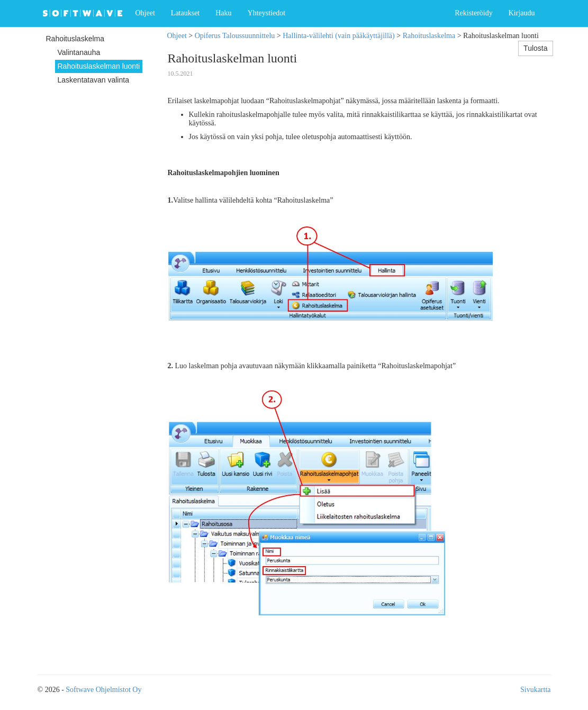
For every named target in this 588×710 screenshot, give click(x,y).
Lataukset (185, 13)
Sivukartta (536, 690)
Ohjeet (145, 13)
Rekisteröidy (474, 13)
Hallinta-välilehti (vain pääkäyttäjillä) (338, 36)
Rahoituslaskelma (429, 36)
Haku (223, 13)
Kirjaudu (522, 13)
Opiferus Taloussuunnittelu (235, 36)
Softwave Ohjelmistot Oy (103, 690)
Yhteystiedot (267, 13)
